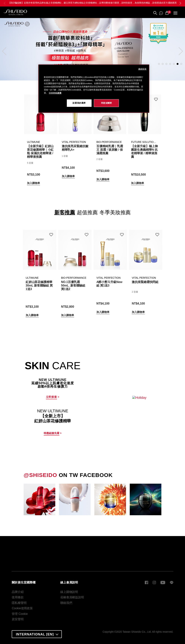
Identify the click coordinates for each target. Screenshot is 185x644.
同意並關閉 (106, 103)
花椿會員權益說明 (72, 597)
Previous (6, 49)
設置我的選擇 (79, 103)
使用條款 (18, 597)
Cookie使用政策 (22, 608)
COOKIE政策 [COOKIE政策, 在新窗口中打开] (55, 93)
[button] (180, 3)
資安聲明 (18, 619)
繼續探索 (142, 69)
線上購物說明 (69, 592)
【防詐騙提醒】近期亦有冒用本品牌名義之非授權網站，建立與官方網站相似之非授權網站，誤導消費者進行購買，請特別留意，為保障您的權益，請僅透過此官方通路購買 (92, 3)
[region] (94, 89)
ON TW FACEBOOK (68, 475)
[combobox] (37, 634)
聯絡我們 (66, 603)
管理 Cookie (20, 614)
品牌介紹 (18, 592)
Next (179, 49)
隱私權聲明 (19, 603)
